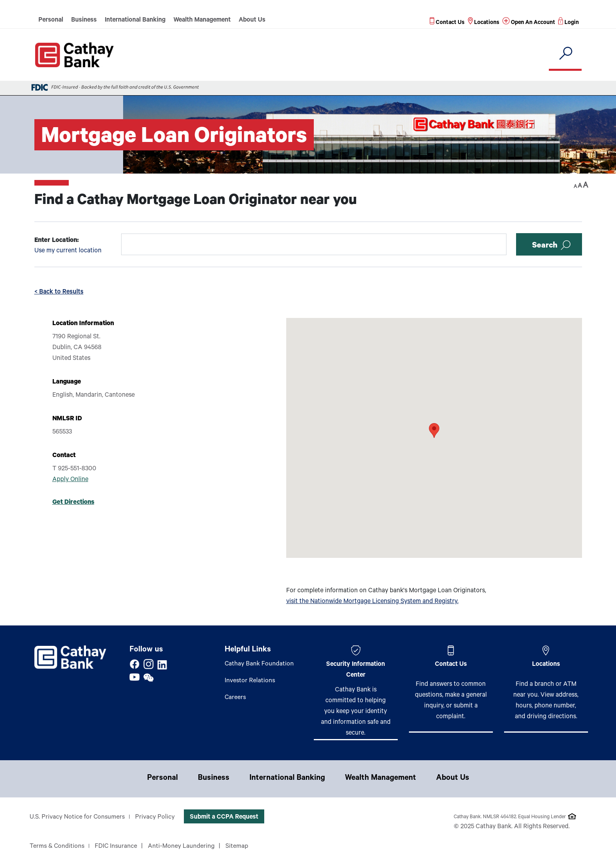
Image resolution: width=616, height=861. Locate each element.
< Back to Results (59, 292)
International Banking (135, 20)
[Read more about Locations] (483, 23)
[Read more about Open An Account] (528, 23)
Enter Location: (57, 241)
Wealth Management (202, 20)
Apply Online (70, 480)
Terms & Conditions (57, 847)
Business (84, 20)
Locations (546, 665)
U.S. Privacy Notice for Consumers (77, 817)
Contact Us (451, 665)
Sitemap (238, 847)
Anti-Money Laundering (182, 847)
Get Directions (73, 503)
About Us (252, 20)
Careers (235, 698)
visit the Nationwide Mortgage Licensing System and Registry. (372, 602)
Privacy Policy (155, 817)
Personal (51, 20)
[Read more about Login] (568, 23)
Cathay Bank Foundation (259, 664)
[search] (566, 54)
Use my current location (68, 251)
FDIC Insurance (117, 847)
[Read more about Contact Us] (446, 23)
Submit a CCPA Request (224, 817)
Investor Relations (250, 681)
